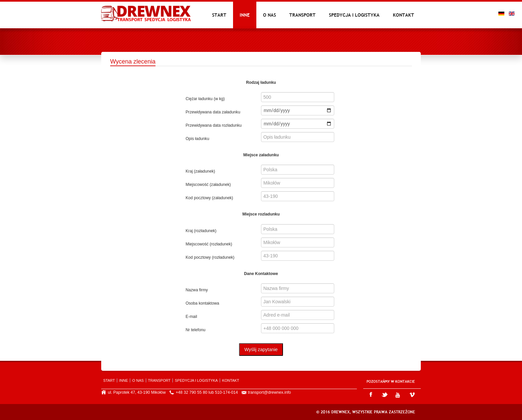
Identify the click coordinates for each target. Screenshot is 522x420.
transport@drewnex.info (269, 392)
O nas (269, 15)
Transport (302, 15)
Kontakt (403, 15)
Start (219, 15)
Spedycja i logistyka (354, 15)
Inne (245, 15)
